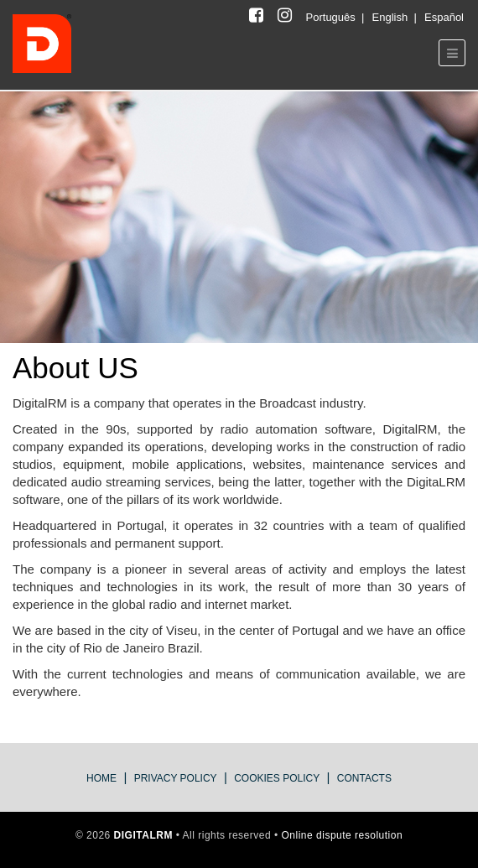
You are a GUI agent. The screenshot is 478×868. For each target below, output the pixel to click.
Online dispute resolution (343, 835)
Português (333, 17)
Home (101, 778)
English (392, 17)
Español (444, 17)
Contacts (364, 778)
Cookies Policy (277, 778)
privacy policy (176, 778)
